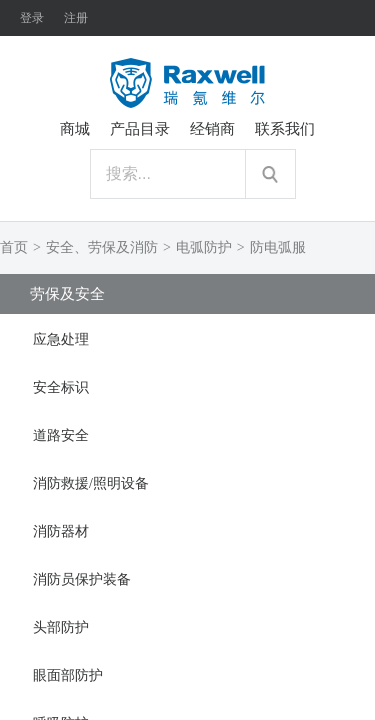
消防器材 (61, 531)
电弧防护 (204, 247)
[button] (187, 338)
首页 (14, 247)
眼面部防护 (68, 675)
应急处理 (61, 339)
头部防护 (61, 627)
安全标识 (61, 387)
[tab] (187, 338)
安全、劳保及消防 (102, 247)
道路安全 (61, 435)
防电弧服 (278, 247)
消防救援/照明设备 (91, 483)
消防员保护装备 (82, 579)
